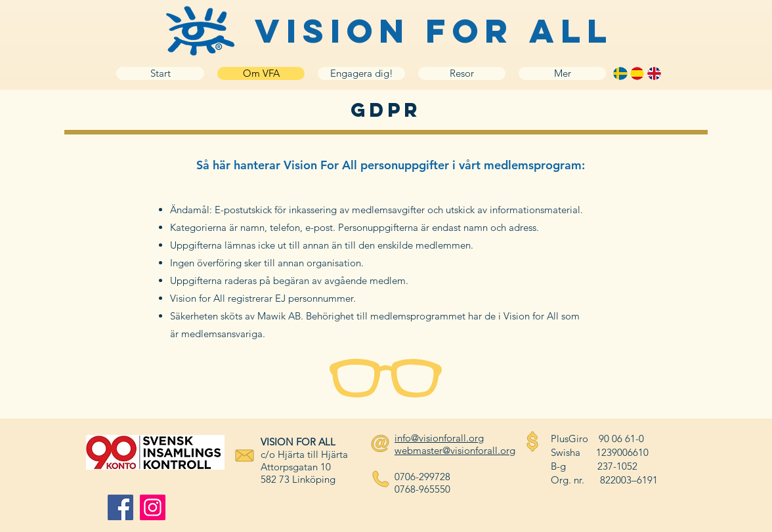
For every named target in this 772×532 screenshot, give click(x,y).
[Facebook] (120, 507)
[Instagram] (153, 507)
